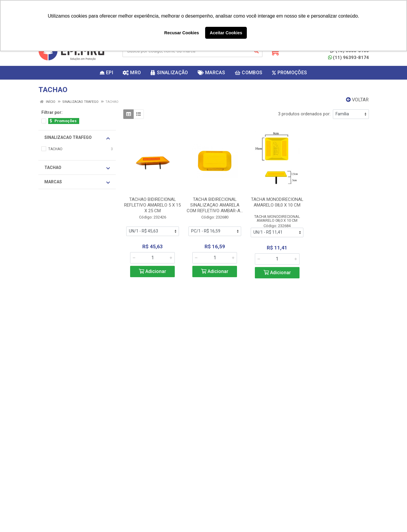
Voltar (357, 100)
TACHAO (77, 168)
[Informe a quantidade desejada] (152, 258)
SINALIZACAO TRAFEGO (77, 138)
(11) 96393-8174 (348, 58)
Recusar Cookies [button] (182, 33)
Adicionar (152, 271)
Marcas (77, 182)
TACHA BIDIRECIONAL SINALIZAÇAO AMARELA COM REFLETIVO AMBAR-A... (215, 205)
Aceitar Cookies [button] (226, 33)
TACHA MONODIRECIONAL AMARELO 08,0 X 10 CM (277, 202)
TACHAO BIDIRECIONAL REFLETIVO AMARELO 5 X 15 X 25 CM (152, 205)
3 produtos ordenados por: (304, 114)
